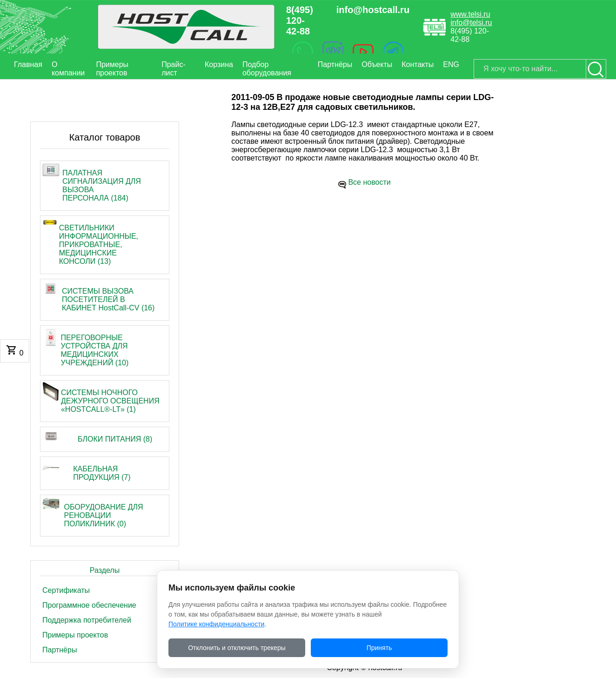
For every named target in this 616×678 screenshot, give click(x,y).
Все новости (369, 182)
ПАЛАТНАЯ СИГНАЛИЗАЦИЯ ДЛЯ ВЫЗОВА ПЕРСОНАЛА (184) (102, 185)
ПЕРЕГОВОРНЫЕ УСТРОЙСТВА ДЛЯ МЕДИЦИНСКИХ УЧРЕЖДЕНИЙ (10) (94, 350)
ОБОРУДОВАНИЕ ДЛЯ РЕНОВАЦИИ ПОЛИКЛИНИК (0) (104, 515)
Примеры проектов (112, 69)
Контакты (418, 64)
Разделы (105, 570)
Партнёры (335, 64)
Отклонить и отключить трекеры (237, 648)
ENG (451, 64)
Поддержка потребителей (87, 620)
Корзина (219, 64)
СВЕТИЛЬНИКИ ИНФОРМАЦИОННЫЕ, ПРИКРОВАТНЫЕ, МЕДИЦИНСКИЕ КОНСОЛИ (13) (99, 245)
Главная (28, 64)
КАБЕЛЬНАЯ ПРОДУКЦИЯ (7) (102, 473)
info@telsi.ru (471, 23)
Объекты (377, 64)
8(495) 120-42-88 (300, 20)
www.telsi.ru (470, 14)
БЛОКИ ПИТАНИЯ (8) (115, 439)
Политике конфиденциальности (216, 624)
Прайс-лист (174, 69)
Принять (379, 648)
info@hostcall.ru (373, 10)
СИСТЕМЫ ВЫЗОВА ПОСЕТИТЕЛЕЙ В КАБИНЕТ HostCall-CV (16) (108, 299)
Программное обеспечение (89, 605)
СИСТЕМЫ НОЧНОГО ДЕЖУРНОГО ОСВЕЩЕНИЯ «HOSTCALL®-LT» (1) (110, 401)
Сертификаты (66, 590)
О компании (68, 69)
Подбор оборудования (267, 69)
